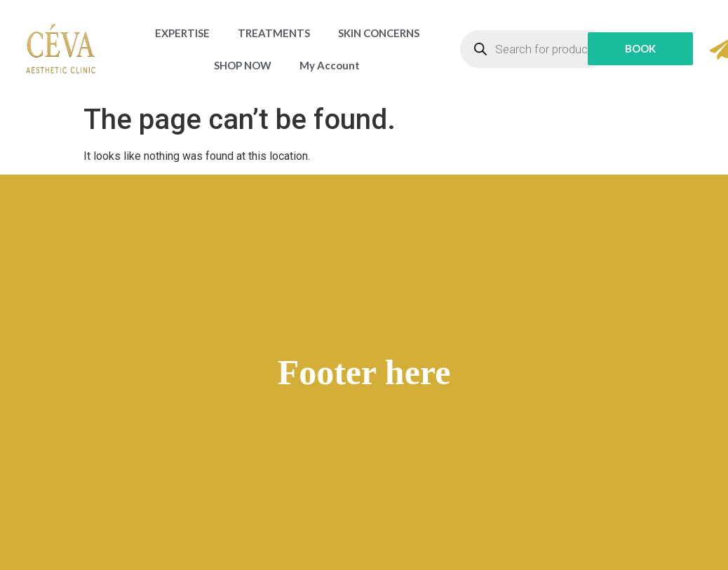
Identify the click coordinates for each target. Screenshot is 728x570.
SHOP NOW (243, 65)
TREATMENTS (274, 33)
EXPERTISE (182, 33)
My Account (330, 65)
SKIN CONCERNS (379, 33)
